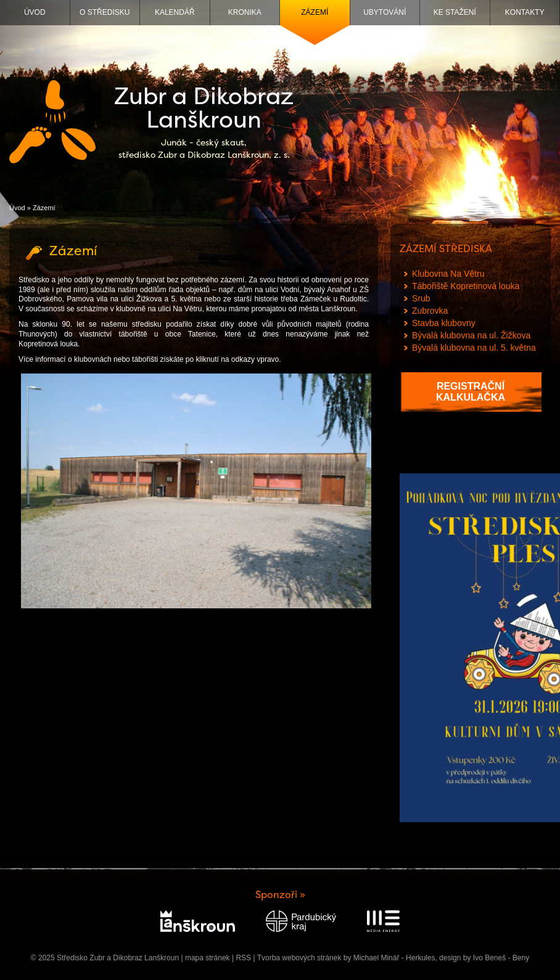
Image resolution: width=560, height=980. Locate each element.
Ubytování (385, 12)
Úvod (35, 12)
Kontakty (525, 12)
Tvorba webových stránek (299, 958)
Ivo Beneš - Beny (501, 958)
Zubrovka (430, 311)
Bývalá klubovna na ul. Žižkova (471, 335)
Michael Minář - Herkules (394, 958)
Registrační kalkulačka (471, 392)
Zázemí (315, 12)
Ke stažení (455, 12)
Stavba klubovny (444, 323)
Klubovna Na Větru (448, 274)
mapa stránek (208, 958)
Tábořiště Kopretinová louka (466, 286)
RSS (243, 958)
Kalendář (175, 12)
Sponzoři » (280, 895)
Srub (421, 298)
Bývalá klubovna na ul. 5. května (474, 348)
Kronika (245, 12)
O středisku (105, 12)
